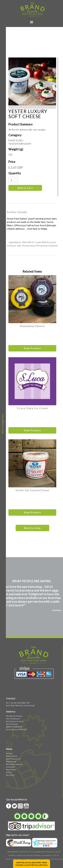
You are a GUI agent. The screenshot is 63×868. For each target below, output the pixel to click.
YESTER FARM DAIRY (20, 144)
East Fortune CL (13, 759)
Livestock (10, 767)
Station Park (12, 756)
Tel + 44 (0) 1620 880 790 (18, 703)
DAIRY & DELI (16, 140)
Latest (9, 772)
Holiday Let (11, 761)
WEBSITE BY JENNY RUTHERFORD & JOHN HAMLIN (34, 856)
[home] (32, 10)
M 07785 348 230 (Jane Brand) (20, 705)
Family (9, 753)
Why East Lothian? (14, 764)
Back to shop (32, 528)
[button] (32, 22)
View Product (32, 348)
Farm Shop (11, 770)
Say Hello (10, 775)
